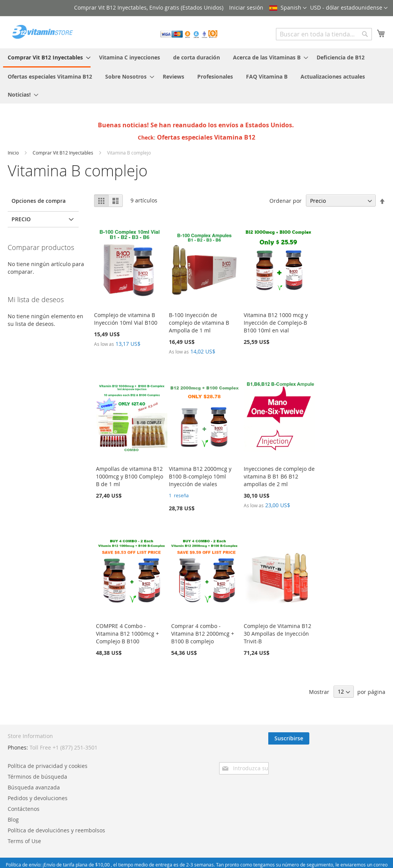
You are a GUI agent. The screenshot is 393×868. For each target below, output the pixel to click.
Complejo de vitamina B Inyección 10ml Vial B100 (126, 319)
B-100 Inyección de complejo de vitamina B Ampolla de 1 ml (199, 323)
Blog (141, 790)
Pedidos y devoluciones (166, 768)
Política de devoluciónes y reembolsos (185, 800)
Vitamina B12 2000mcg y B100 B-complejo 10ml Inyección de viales (200, 476)
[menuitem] (47, 58)
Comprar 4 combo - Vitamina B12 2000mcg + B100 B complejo (203, 634)
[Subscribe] (365, 738)
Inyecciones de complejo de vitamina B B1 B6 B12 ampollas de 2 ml (279, 476)
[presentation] (319, 759)
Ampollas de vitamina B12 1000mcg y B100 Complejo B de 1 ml (130, 476)
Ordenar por (286, 201)
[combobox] (324, 34)
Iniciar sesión (246, 7)
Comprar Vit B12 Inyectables (64, 153)
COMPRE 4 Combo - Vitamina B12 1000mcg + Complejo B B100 (127, 634)
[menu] (196, 76)
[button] (349, 8)
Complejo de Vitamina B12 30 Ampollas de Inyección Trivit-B (277, 634)
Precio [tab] (21, 219)
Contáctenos (152, 779)
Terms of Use (153, 811)
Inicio (14, 153)
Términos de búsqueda (166, 747)
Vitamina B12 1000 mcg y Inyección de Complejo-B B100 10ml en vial (276, 323)
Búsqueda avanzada (162, 757)
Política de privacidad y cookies (176, 736)
